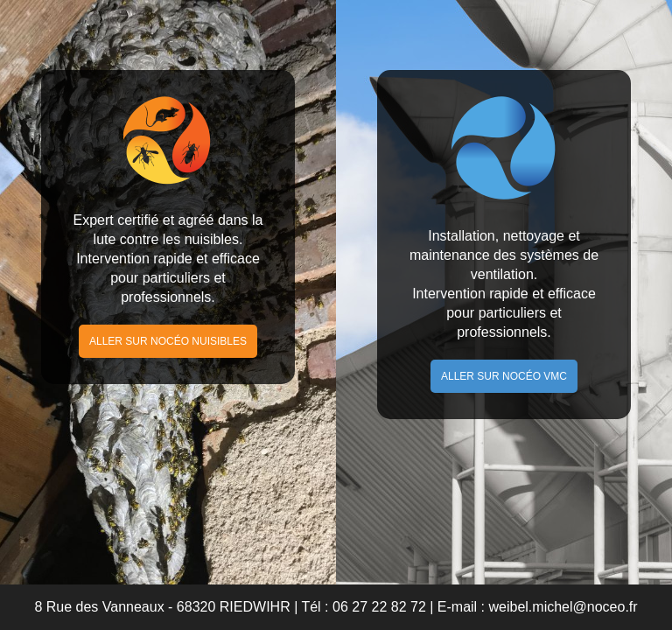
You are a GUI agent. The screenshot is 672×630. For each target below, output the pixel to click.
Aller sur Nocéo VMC (504, 376)
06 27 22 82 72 (379, 607)
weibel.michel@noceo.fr (563, 607)
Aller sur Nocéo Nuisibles (168, 341)
